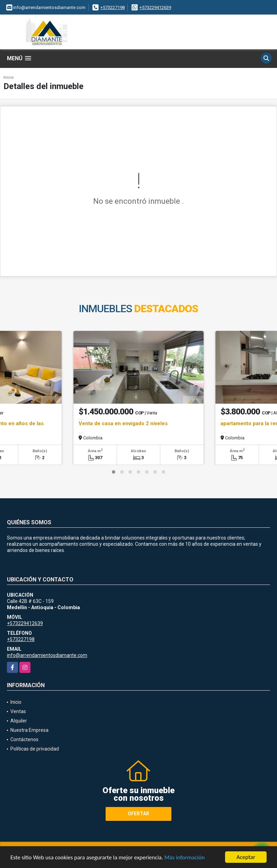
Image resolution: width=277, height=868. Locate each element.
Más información (185, 858)
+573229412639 (155, 7)
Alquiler (19, 721)
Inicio (9, 77)
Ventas (18, 711)
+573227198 (113, 7)
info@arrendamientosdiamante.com (47, 655)
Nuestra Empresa (29, 730)
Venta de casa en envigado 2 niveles (123, 423)
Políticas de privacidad (35, 749)
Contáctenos (24, 739)
